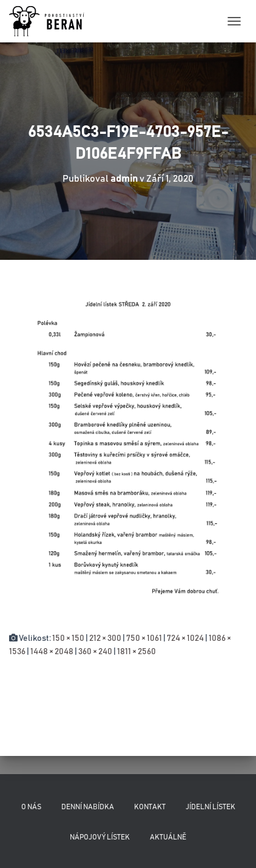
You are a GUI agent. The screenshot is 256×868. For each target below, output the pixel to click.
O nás (31, 807)
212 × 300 (105, 638)
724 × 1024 (185, 638)
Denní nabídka (88, 807)
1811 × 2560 (136, 652)
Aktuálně (168, 837)
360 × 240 (95, 652)
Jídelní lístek (211, 807)
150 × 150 (68, 638)
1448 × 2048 (52, 652)
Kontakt (150, 807)
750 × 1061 (144, 638)
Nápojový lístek (100, 837)
